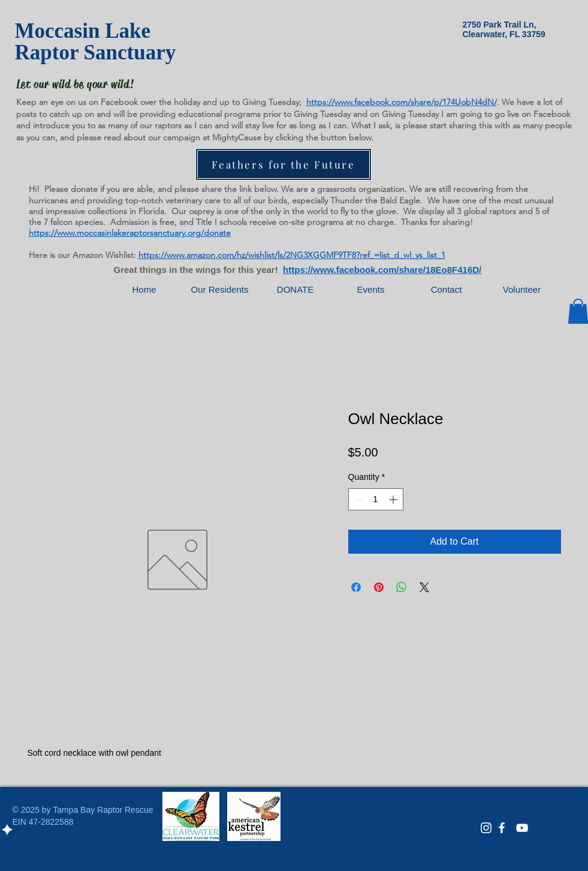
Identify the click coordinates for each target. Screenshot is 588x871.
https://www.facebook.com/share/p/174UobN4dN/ (402, 102)
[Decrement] (358, 499)
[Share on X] (424, 587)
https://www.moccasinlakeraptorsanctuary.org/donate (130, 233)
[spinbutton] (376, 499)
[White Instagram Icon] (486, 828)
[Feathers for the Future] (284, 164)
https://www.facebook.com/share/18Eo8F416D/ (382, 270)
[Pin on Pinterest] (379, 587)
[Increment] (394, 499)
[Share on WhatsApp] (402, 587)
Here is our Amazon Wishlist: (82, 255)
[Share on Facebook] (356, 587)
